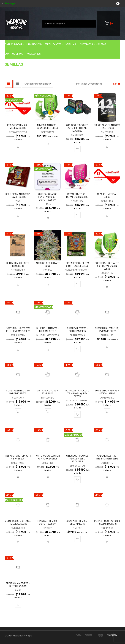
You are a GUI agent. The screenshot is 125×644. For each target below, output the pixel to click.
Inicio (70, 64)
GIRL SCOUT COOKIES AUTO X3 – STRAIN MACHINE (77, 128)
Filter (114, 84)
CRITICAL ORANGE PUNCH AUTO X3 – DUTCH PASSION (48, 197)
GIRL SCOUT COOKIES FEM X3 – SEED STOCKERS (77, 459)
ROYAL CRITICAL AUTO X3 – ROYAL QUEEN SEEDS (77, 393)
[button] (18, 146)
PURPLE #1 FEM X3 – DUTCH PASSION (77, 330)
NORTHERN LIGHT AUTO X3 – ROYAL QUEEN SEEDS (107, 266)
